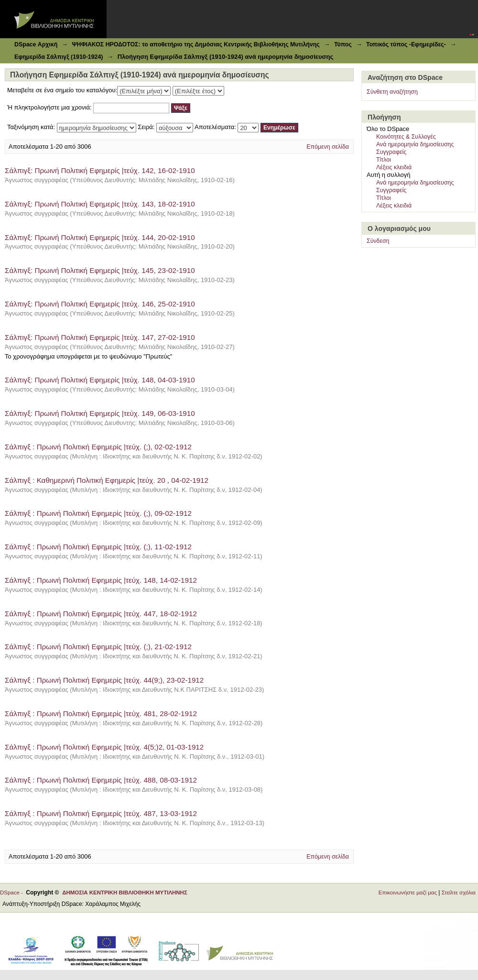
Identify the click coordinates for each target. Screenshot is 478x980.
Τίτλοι (384, 160)
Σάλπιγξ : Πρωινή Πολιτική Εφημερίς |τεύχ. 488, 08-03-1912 (102, 780)
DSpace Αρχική (36, 44)
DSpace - (13, 893)
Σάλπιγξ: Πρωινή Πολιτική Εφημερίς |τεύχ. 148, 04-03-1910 (100, 380)
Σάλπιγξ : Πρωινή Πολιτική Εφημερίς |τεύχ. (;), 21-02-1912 (99, 647)
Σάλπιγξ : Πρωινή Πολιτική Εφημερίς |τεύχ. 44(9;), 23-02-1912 (104, 680)
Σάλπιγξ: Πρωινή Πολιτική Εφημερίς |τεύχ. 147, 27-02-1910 (100, 337)
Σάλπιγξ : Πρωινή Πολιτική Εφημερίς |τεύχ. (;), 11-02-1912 (99, 547)
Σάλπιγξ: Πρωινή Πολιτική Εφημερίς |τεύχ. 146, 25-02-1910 (100, 304)
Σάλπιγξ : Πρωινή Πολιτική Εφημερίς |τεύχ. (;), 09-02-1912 (99, 513)
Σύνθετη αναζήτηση (392, 92)
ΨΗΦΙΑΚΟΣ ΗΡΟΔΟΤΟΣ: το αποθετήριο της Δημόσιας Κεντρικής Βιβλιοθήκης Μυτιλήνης (196, 44)
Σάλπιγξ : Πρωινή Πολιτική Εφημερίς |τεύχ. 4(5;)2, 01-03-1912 (104, 747)
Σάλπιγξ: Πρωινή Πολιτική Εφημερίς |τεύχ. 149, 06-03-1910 (100, 413)
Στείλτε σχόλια (459, 893)
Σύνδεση (378, 241)
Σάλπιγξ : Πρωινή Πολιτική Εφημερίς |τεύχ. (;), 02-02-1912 (99, 447)
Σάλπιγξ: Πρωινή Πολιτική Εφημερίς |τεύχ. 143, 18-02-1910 (100, 204)
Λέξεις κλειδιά (394, 167)
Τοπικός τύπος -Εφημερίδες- (406, 44)
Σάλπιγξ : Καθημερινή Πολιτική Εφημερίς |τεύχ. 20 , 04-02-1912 (108, 480)
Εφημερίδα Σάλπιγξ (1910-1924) (59, 57)
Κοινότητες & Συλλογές (406, 137)
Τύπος (343, 44)
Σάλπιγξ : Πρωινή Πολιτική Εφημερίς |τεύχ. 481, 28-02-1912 (101, 713)
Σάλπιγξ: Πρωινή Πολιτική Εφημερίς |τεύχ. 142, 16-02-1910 (100, 170)
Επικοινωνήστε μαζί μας (408, 893)
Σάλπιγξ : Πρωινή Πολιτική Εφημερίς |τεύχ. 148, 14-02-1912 (102, 580)
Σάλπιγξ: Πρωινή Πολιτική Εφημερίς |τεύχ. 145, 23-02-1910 (100, 270)
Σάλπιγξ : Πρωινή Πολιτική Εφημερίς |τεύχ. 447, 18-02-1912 (101, 614)
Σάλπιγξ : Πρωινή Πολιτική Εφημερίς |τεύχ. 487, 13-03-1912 (101, 813)
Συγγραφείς (391, 152)
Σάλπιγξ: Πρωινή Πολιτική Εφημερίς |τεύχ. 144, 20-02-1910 (100, 237)
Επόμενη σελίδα (328, 147)
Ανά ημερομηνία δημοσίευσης (415, 144)
